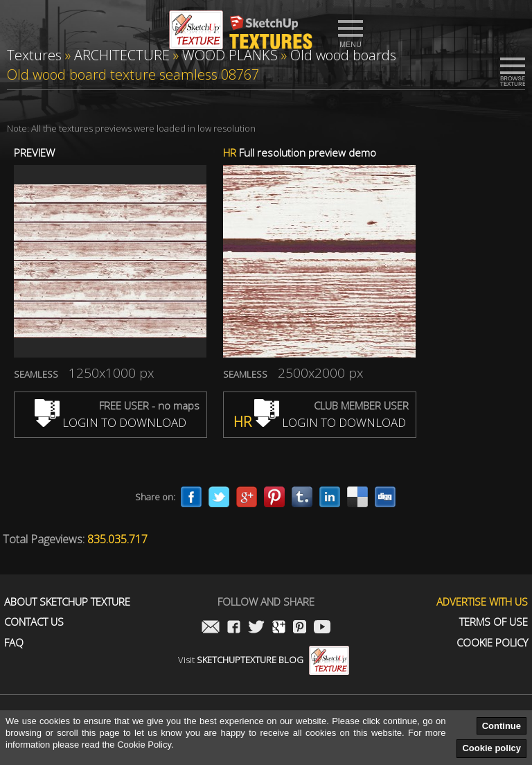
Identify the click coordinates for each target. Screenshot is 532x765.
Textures (34, 55)
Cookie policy (491, 748)
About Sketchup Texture (67, 602)
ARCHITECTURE (122, 55)
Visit (264, 660)
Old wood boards (343, 55)
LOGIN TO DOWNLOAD (110, 422)
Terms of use (494, 622)
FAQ (14, 643)
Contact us (34, 622)
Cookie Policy (492, 643)
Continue (502, 726)
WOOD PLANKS (230, 55)
